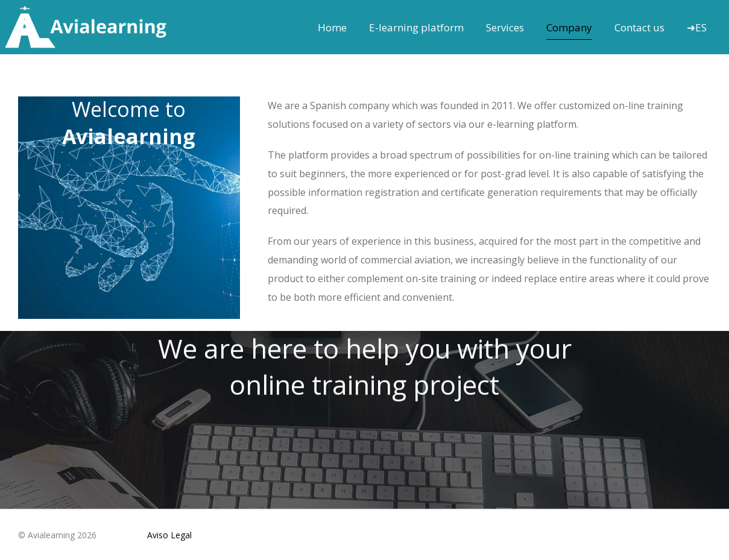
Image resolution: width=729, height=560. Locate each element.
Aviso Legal (169, 535)
